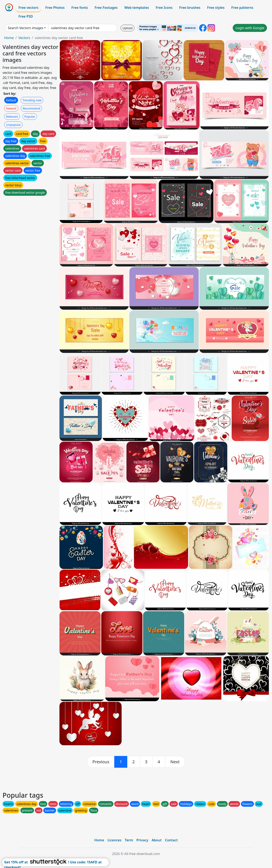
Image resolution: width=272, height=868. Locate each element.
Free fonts (80, 8)
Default (11, 100)
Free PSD (26, 16)
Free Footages (106, 8)
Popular (30, 117)
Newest (11, 108)
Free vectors (28, 8)
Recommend (31, 108)
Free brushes (190, 8)
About (157, 840)
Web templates (137, 8)
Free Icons (164, 8)
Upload (127, 28)
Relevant (12, 117)
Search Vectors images (26, 28)
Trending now (32, 100)
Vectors (24, 38)
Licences (114, 840)
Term (129, 840)
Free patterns (242, 8)
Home (9, 38)
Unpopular (13, 125)
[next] (175, 762)
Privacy (142, 840)
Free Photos (55, 8)
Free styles (216, 8)
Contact (171, 840)
